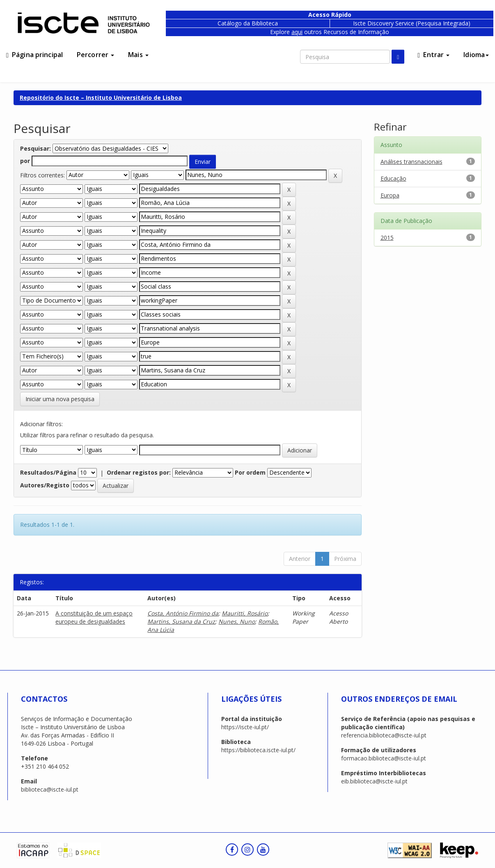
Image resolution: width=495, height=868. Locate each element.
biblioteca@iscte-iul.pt (50, 789)
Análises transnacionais (411, 162)
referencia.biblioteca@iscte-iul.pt (384, 735)
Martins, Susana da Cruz (181, 621)
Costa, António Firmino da (183, 613)
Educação (393, 178)
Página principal (34, 55)
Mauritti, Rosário (245, 613)
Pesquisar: (36, 148)
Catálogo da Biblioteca (248, 23)
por (25, 161)
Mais (138, 55)
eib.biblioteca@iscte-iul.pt (374, 781)
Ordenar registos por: (139, 472)
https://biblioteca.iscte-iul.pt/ (258, 750)
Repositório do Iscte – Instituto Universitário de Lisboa (101, 98)
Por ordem (250, 472)
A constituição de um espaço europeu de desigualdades (94, 617)
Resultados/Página (48, 472)
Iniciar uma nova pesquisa (60, 399)
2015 (387, 238)
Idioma (476, 55)
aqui (297, 32)
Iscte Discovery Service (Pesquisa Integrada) (412, 23)
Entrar (433, 55)
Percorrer (95, 55)
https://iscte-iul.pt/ (245, 727)
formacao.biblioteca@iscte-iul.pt (384, 758)
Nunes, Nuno (237, 621)
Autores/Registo (45, 485)
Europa (390, 195)
